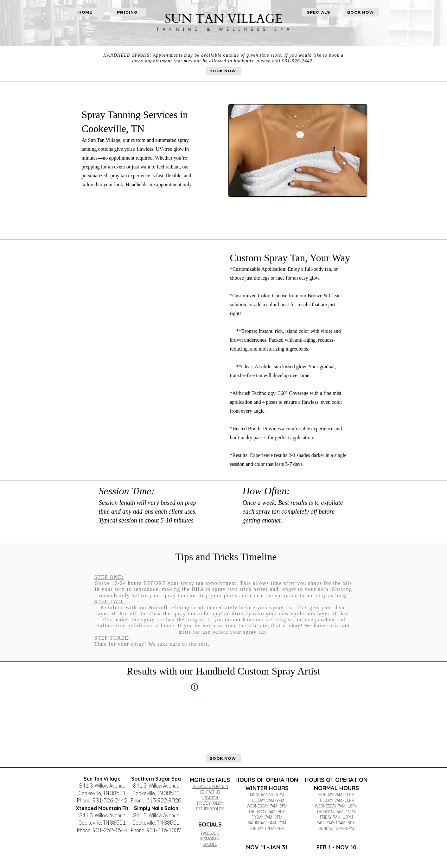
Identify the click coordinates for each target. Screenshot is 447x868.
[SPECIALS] (319, 12)
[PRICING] (128, 12)
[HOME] (86, 12)
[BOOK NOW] (361, 12)
